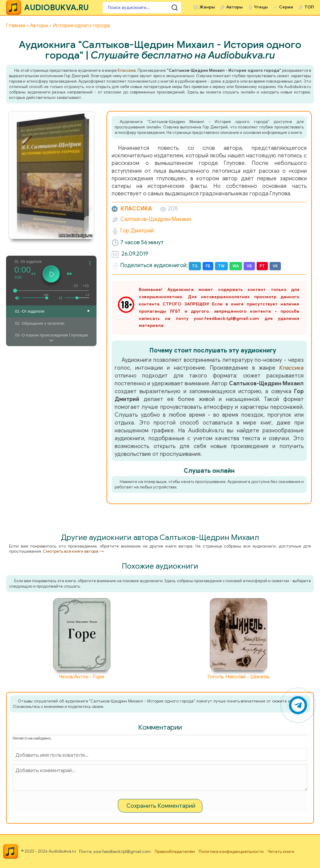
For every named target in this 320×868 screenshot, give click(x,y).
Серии (286, 7)
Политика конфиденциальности (231, 852)
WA (236, 266)
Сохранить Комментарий (161, 806)
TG (195, 266)
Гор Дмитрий (137, 231)
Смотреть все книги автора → (73, 551)
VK (275, 266)
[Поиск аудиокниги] (139, 8)
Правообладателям (175, 852)
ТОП (309, 7)
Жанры (207, 7)
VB (249, 266)
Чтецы (261, 7)
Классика (127, 70)
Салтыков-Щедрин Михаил (156, 219)
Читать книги (281, 852)
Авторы (234, 7)
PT (262, 266)
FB (208, 266)
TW (221, 266)
